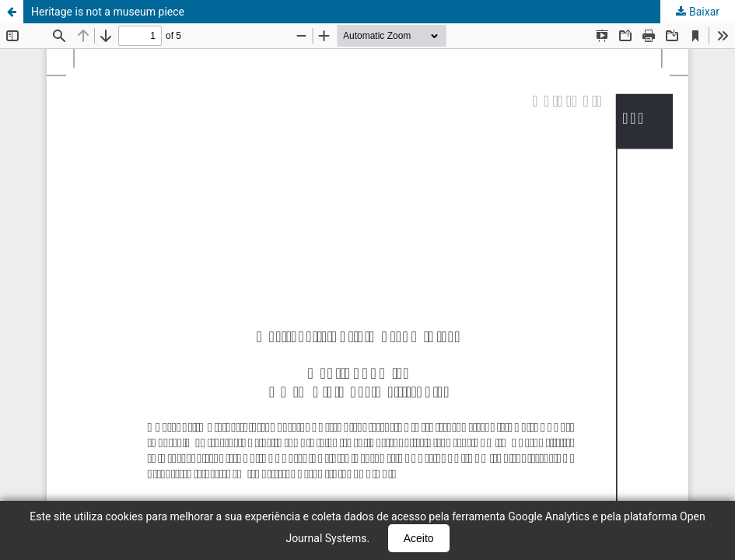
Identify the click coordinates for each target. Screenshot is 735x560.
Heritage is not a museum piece (108, 12)
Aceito (419, 538)
